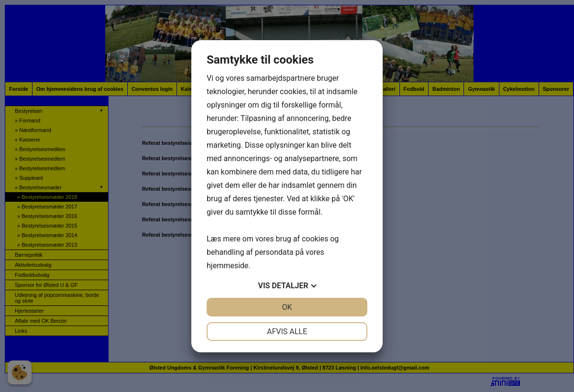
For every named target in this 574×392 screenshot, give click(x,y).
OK (287, 307)
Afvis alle (287, 332)
